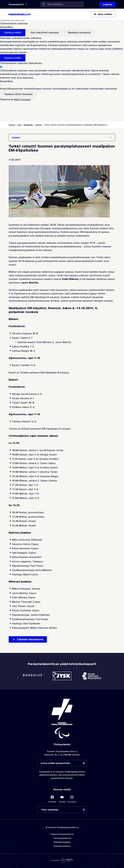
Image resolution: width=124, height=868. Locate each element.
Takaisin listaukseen (30, 639)
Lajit (19, 125)
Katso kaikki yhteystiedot (56, 763)
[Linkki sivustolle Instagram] (72, 799)
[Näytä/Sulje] (111, 138)
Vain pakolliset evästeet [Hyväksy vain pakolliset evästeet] (45, 33)
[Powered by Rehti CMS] (62, 862)
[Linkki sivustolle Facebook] (52, 799)
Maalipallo (28, 125)
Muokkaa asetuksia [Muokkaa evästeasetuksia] (79, 33)
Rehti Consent (22, 99)
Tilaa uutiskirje (50, 810)
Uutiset (38, 125)
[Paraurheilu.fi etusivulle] (19, 14)
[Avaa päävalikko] (103, 14)
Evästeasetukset (62, 846)
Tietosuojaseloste (62, 838)
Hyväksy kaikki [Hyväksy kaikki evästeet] (13, 33)
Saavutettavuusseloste (62, 834)
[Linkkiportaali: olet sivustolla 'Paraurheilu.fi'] (16, 4)
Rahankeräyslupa (62, 842)
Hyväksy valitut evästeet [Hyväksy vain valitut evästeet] (18, 94)
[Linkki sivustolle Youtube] (62, 799)
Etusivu (12, 125)
